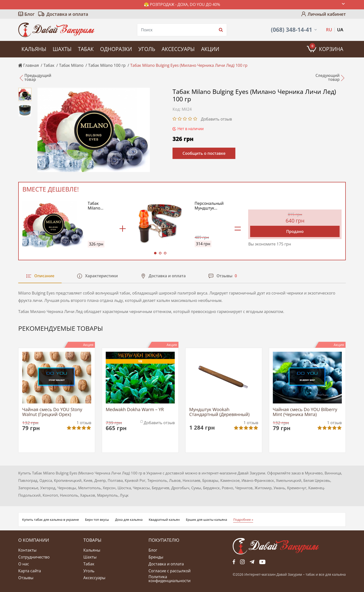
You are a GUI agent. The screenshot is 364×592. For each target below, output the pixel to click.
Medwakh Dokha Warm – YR (135, 410)
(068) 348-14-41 (292, 30)
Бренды (156, 557)
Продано (295, 231)
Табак (86, 49)
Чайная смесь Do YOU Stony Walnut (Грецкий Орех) (52, 412)
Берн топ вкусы (97, 520)
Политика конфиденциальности (169, 579)
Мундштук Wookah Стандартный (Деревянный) (219, 412)
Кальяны (34, 49)
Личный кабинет (327, 14)
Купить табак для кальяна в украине (51, 520)
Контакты (27, 550)
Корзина (326, 48)
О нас (24, 564)
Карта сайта (30, 571)
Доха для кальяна (129, 520)
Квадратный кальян (164, 520)
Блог (29, 14)
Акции (210, 49)
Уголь (147, 49)
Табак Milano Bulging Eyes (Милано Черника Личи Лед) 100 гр (99, 206)
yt (262, 562)
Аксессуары (178, 49)
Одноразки (116, 49)
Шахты (62, 49)
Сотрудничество (34, 557)
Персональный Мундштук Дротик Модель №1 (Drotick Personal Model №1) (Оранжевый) (209, 206)
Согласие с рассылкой (169, 571)
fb (234, 562)
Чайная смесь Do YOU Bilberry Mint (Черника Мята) (305, 412)
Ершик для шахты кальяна (206, 520)
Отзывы (26, 578)
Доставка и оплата (67, 14)
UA (340, 30)
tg (252, 562)
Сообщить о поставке (204, 153)
